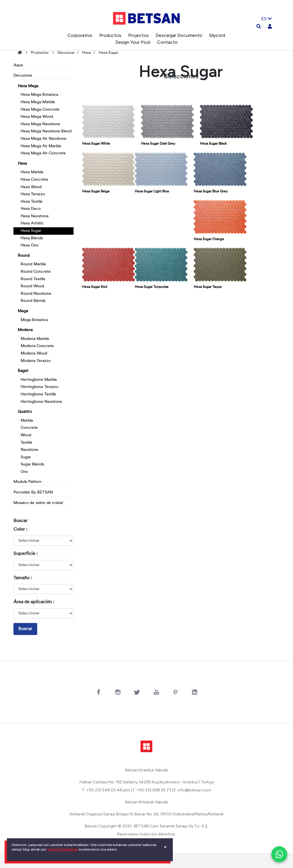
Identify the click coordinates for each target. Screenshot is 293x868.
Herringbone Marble (39, 380)
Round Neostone (36, 294)
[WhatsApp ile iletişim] (279, 854)
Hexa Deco (31, 209)
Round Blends (33, 301)
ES (267, 19)
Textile (26, 443)
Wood (26, 435)
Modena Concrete (37, 346)
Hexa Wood (31, 187)
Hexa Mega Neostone (40, 124)
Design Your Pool (133, 42)
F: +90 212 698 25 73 (152, 790)
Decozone (66, 53)
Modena (25, 330)
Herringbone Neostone (41, 402)
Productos (110, 35)
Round (24, 256)
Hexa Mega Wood (37, 117)
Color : (20, 529)
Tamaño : (23, 578)
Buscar (25, 629)
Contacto (167, 42)
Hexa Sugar (109, 53)
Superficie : (25, 554)
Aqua (18, 65)
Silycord (217, 35)
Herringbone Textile (38, 394)
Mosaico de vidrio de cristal (38, 503)
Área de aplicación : (34, 602)
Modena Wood (34, 354)
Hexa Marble (32, 172)
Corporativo (80, 35)
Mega (23, 311)
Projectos (138, 35)
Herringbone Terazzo (39, 387)
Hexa (87, 53)
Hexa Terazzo (33, 194)
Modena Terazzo (36, 361)
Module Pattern (27, 482)
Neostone (29, 450)
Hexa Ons (29, 245)
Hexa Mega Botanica (39, 95)
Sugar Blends (32, 464)
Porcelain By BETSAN (33, 492)
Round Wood (32, 286)
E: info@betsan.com (192, 790)
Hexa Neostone (35, 216)
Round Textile (33, 279)
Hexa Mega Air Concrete (43, 153)
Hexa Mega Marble (38, 102)
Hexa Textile (32, 202)
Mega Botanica (34, 320)
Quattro (25, 412)
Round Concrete (36, 272)
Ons (24, 472)
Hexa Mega (28, 86)
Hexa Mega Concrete (40, 110)
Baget (23, 371)
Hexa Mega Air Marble (41, 146)
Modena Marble (35, 339)
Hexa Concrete (34, 180)
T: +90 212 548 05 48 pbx (106, 790)
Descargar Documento (179, 35)
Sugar (26, 457)
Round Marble (33, 264)
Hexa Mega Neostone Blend (46, 131)
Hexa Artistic (32, 223)
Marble (27, 421)
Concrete (29, 428)
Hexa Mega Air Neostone (43, 139)
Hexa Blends (32, 238)
